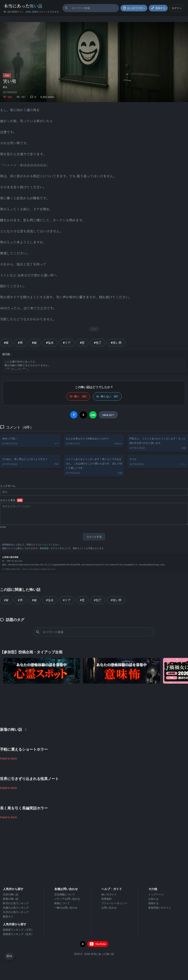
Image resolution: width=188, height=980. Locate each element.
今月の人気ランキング (16, 912)
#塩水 (50, 343)
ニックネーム (8, 486)
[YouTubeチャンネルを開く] (98, 944)
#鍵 (34, 343)
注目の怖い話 (11, 894)
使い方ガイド (109, 894)
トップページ (156, 894)
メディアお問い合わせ (67, 899)
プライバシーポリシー (114, 903)
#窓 (82, 343)
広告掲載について (65, 894)
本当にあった (23, 6)
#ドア (67, 343)
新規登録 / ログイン (160, 908)
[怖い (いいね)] (78, 396)
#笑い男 (116, 343)
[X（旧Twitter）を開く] (83, 944)
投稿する (153, 903)
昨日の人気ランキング (16, 903)
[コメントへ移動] (9, 956)
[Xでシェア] (83, 415)
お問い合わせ (109, 908)
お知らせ (153, 899)
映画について (62, 903)
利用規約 (7, 545)
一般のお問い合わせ (66, 908)
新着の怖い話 (11, 899)
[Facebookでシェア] (74, 415)
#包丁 (98, 343)
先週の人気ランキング (16, 908)
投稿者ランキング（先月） (18, 934)
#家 (6, 343)
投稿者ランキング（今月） (18, 930)
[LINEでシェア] (93, 415)
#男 (20, 343)
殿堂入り (8, 916)
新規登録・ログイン (50, 548)
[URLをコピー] (108, 415)
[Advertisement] (94, 704)
